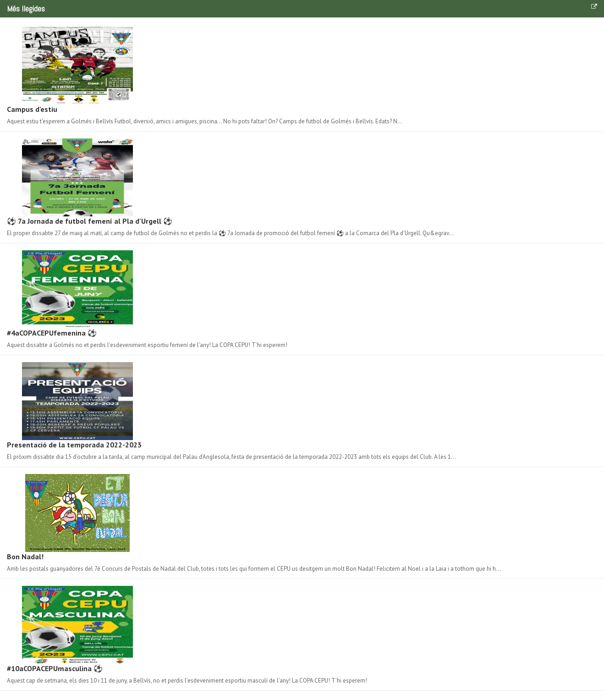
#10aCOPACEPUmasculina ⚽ (55, 668)
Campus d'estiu (32, 109)
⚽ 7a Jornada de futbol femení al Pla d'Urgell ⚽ (90, 221)
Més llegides (26, 8)
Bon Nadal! (25, 557)
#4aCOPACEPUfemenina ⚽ (52, 333)
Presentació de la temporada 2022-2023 (74, 445)
